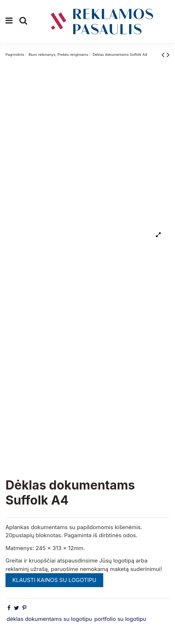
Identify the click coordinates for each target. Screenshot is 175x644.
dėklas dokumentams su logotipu (49, 619)
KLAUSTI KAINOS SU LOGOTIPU (55, 580)
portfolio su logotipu (120, 619)
